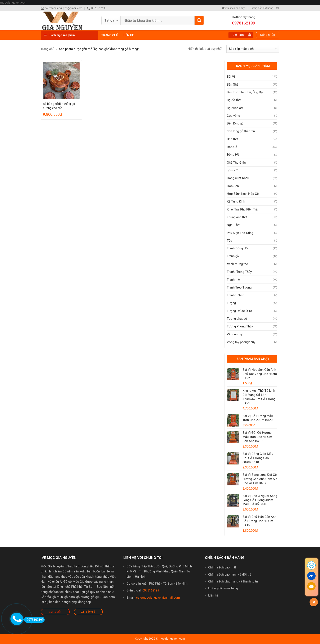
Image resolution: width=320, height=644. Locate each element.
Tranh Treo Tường (239, 287)
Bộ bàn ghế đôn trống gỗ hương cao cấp (59, 106)
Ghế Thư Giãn (236, 163)
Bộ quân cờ (235, 108)
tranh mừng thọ (237, 264)
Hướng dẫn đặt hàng (261, 8)
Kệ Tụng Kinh (236, 201)
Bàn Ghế (233, 85)
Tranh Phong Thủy (239, 272)
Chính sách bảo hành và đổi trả (230, 575)
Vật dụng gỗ (235, 334)
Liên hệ (128, 35)
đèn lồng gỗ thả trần (241, 131)
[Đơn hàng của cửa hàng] (253, 49)
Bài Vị (231, 77)
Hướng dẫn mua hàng (223, 588)
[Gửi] (199, 20)
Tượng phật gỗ (237, 319)
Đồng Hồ (233, 155)
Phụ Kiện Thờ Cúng (240, 233)
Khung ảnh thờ (237, 217)
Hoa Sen (233, 186)
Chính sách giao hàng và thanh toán (233, 581)
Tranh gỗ (233, 256)
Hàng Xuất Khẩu (238, 178)
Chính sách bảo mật (234, 8)
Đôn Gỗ (232, 147)
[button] (241, 35)
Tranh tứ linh (235, 295)
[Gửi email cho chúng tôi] (277, 8)
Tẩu (229, 241)
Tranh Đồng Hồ (237, 248)
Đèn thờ (232, 139)
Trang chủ (110, 35)
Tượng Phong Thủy (240, 326)
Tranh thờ (233, 280)
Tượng (231, 303)
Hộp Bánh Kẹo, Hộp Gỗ (243, 194)
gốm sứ (232, 170)
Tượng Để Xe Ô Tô (239, 311)
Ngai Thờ (233, 225)
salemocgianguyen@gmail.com (158, 598)
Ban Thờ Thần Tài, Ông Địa (245, 92)
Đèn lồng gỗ (235, 123)
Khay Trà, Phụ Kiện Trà (242, 209)
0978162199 (151, 590)
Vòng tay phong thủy (241, 342)
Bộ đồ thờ (234, 100)
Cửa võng (233, 116)
